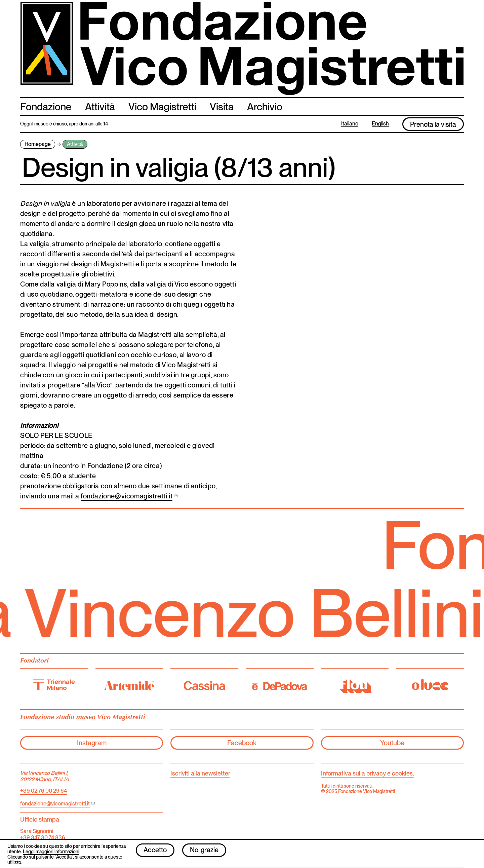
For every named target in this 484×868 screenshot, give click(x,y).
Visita (222, 107)
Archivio (265, 107)
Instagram (92, 743)
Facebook (242, 743)
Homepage (38, 144)
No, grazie (204, 853)
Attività (100, 107)
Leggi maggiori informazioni (51, 855)
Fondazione (46, 107)
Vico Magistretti (162, 107)
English (380, 124)
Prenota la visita (433, 124)
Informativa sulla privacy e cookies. (368, 773)
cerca (457, 106)
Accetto (155, 853)
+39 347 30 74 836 (43, 838)
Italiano (350, 124)
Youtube (392, 743)
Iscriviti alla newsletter (200, 773)
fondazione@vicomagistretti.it (127, 496)
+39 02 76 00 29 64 (44, 791)
